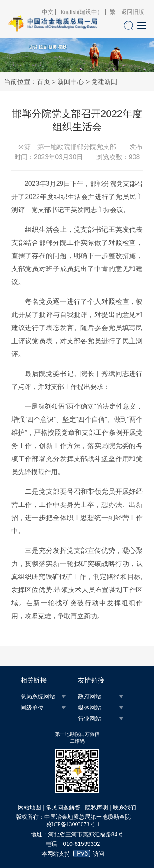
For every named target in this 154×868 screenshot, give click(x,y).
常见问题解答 (63, 808)
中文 (48, 12)
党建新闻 (104, 82)
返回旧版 (133, 12)
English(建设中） (82, 12)
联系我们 (124, 808)
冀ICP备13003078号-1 (73, 824)
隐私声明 (97, 808)
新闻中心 (71, 82)
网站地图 (30, 808)
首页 (44, 82)
